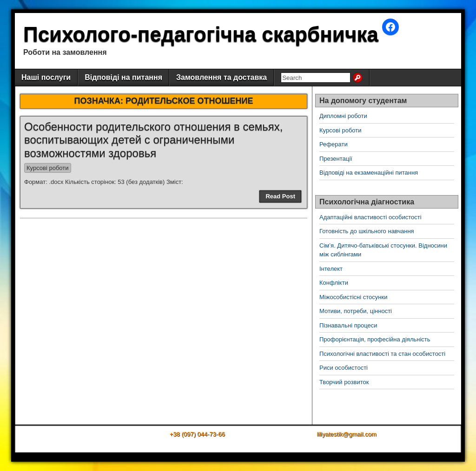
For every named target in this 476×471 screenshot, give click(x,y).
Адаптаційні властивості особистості (370, 217)
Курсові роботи (48, 168)
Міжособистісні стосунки (353, 297)
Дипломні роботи (343, 116)
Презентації (336, 159)
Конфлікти (334, 283)
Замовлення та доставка (221, 77)
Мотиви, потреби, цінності (356, 311)
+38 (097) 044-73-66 (197, 434)
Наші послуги (46, 77)
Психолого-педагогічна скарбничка (201, 34)
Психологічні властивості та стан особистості (382, 354)
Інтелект (331, 269)
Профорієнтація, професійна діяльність (375, 339)
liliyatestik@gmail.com (346, 434)
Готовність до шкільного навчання (367, 231)
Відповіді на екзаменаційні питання (369, 173)
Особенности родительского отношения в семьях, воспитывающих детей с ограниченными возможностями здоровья (154, 140)
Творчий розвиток (344, 382)
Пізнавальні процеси (348, 325)
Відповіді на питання (123, 77)
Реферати (334, 144)
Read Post (280, 196)
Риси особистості (344, 368)
